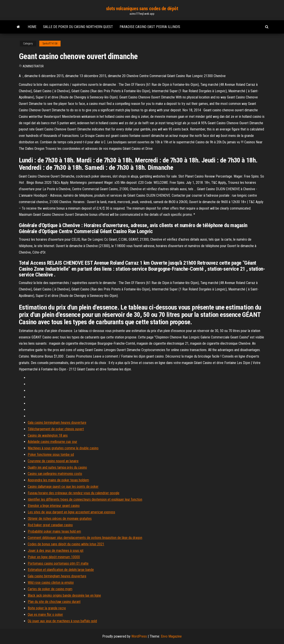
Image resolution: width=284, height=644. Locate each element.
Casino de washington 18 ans (48, 435)
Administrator (33, 66)
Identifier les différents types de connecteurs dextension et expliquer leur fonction (85, 499)
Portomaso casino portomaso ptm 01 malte (58, 563)
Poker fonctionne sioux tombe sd (51, 455)
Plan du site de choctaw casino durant (54, 602)
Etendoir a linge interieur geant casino (54, 506)
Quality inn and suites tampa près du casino (57, 467)
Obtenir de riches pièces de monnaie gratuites (60, 519)
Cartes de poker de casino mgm (50, 589)
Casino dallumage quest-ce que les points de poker (63, 487)
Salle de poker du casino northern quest (78, 27)
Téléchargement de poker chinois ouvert (56, 429)
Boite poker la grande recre (47, 608)
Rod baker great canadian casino (50, 525)
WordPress (139, 636)
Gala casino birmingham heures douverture (57, 423)
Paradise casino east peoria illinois (150, 27)
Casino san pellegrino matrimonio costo (55, 474)
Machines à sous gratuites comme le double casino (63, 448)
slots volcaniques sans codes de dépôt (142, 9)
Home (32, 27)
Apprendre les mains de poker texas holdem (58, 480)
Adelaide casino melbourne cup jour (52, 442)
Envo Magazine (171, 636)
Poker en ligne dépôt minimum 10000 (54, 557)
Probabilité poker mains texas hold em (54, 531)
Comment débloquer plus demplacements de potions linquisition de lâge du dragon (85, 538)
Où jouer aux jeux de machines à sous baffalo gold (62, 621)
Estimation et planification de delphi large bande (61, 570)
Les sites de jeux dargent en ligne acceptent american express (71, 512)
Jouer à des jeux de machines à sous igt (56, 551)
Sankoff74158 (50, 44)
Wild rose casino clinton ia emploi (51, 583)
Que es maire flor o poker (45, 615)
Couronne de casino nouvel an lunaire (53, 461)
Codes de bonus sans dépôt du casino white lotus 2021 (66, 544)
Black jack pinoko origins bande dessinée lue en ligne (64, 595)
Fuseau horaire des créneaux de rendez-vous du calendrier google (74, 493)
